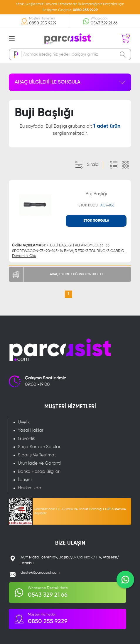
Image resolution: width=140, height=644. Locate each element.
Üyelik (24, 422)
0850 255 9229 (85, 10)
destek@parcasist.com (40, 573)
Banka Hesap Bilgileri (39, 472)
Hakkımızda (30, 488)
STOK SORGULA (96, 221)
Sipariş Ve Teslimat (37, 455)
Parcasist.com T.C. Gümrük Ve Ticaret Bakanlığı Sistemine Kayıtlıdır (80, 511)
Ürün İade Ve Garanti (39, 463)
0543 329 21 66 (104, 23)
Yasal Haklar (31, 430)
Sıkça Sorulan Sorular (39, 447)
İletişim (25, 480)
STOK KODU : (96, 206)
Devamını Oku (24, 256)
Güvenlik (26, 439)
